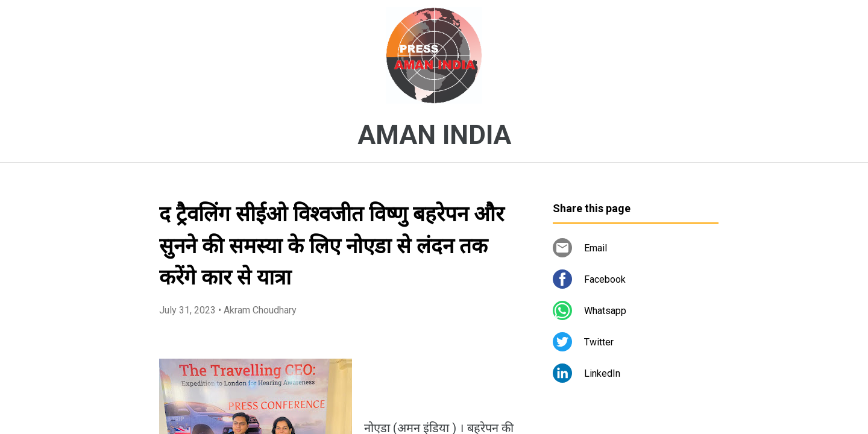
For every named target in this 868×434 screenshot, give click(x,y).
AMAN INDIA (434, 135)
